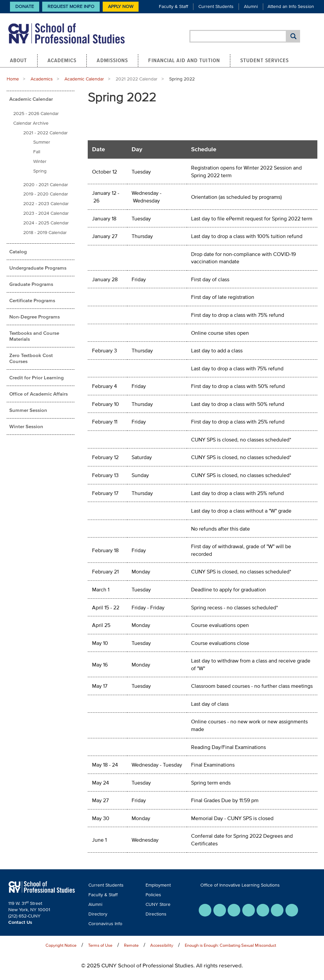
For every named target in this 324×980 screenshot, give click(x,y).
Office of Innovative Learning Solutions (240, 885)
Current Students (216, 6)
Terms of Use (100, 945)
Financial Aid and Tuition (184, 60)
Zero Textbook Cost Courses (31, 358)
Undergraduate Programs (38, 268)
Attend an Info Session (291, 6)
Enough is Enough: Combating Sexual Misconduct (230, 945)
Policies (153, 895)
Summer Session (28, 410)
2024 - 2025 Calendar (46, 223)
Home (13, 79)
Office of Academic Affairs (39, 394)
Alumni (251, 6)
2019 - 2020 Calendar (46, 194)
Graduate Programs (31, 284)
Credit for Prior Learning (37, 377)
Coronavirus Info (105, 924)
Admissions (112, 60)
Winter (40, 161)
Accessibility (162, 945)
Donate (25, 6)
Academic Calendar (84, 79)
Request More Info (71, 6)
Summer (42, 142)
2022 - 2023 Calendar (46, 204)
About (19, 60)
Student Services (265, 60)
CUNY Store (158, 904)
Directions (156, 914)
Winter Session (26, 426)
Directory (98, 914)
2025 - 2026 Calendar (36, 114)
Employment (158, 885)
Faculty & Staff (173, 6)
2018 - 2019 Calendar (45, 233)
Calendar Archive (31, 123)
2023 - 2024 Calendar (46, 213)
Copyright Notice (61, 945)
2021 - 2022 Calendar (46, 133)
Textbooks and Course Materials (34, 336)
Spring (40, 171)
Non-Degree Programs (35, 317)
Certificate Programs (32, 300)
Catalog (18, 251)
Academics (62, 60)
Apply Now (121, 6)
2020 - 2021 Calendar (46, 185)
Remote (131, 945)
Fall (37, 152)
